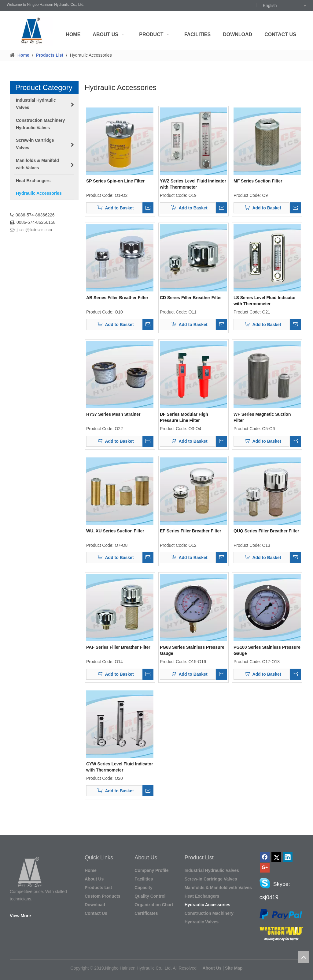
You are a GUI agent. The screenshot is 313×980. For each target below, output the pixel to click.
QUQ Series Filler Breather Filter (266, 531)
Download (95, 905)
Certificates (146, 913)
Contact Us (96, 913)
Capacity (143, 888)
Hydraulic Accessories (208, 905)
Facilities (144, 879)
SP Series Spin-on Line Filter (115, 181)
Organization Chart (154, 905)
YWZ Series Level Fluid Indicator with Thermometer (193, 184)
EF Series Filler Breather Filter (191, 531)
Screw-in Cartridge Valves (211, 879)
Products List (98, 888)
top (304, 957)
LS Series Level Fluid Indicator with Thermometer (265, 301)
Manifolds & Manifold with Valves (218, 888)
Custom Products (103, 896)
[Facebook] (265, 857)
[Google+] (265, 868)
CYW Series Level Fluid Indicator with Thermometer (120, 767)
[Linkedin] (288, 857)
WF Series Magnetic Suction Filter (262, 417)
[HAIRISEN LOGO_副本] (31, 873)
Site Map (234, 968)
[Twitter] (276, 857)
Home (91, 870)
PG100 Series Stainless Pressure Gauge (267, 650)
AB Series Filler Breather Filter (117, 298)
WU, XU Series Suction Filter (115, 531)
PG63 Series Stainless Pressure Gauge (192, 650)
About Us (94, 879)
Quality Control (150, 896)
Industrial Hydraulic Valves (212, 870)
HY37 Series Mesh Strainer (113, 414)
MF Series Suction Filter (258, 181)
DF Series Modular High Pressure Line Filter (184, 417)
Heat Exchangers (202, 896)
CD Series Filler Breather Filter (191, 298)
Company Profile (151, 870)
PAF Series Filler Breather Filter (118, 647)
